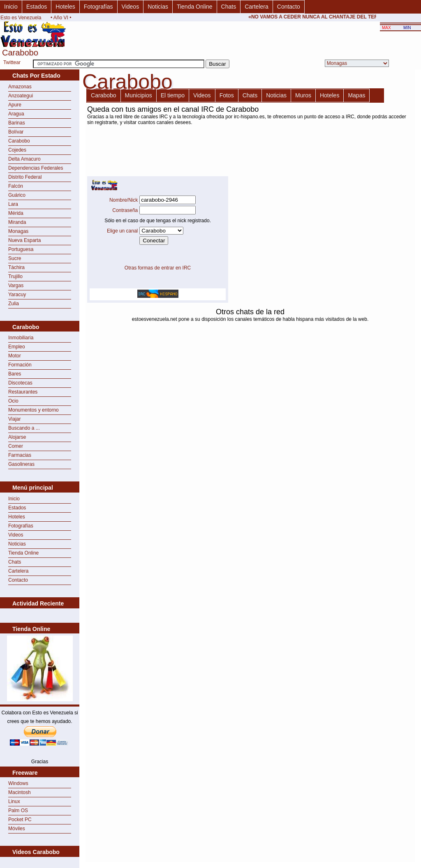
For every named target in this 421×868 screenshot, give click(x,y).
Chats (229, 7)
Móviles (17, 829)
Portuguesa (21, 249)
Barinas (17, 123)
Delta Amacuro (24, 159)
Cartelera (257, 7)
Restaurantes (23, 392)
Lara (13, 204)
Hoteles (65, 7)
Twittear (12, 62)
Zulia (14, 304)
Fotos (227, 95)
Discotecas (20, 383)
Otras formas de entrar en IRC (158, 268)
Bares (15, 374)
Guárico (17, 195)
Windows (18, 783)
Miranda (17, 222)
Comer (16, 446)
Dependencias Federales (36, 168)
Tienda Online (195, 7)
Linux (14, 801)
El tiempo (173, 95)
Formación (20, 365)
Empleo (17, 347)
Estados (37, 7)
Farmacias (20, 455)
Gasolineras (21, 464)
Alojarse (17, 437)
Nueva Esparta (24, 240)
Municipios (139, 95)
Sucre (15, 258)
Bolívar (16, 132)
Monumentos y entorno (34, 410)
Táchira (16, 267)
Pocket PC (20, 820)
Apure (15, 105)
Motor (15, 356)
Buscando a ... (24, 428)
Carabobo (19, 141)
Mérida (16, 213)
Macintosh (20, 792)
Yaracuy (17, 295)
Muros (303, 95)
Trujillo (15, 276)
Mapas (356, 95)
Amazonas (20, 87)
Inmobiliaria (21, 338)
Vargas (16, 285)
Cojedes (17, 150)
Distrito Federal (25, 177)
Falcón (16, 186)
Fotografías (98, 7)
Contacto (289, 7)
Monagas (18, 231)
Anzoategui (21, 96)
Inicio (11, 7)
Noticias (158, 7)
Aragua (16, 114)
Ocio (13, 401)
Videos (131, 7)
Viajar (14, 419)
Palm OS (18, 810)
